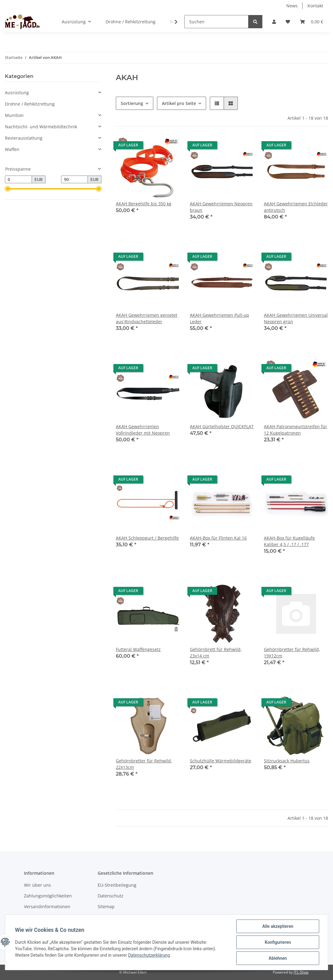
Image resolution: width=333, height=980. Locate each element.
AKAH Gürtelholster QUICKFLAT (222, 426)
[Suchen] (216, 22)
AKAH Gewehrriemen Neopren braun (221, 207)
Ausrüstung (17, 93)
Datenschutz (111, 896)
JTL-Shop (301, 972)
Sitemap (106, 906)
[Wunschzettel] (288, 22)
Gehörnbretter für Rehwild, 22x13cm (144, 764)
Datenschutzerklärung (149, 955)
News (292, 6)
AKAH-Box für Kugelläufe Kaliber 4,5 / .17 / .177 (289, 541)
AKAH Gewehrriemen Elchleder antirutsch (296, 207)
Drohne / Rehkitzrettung (30, 104)
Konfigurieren (278, 942)
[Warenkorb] (311, 22)
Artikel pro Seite (179, 103)
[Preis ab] (18, 180)
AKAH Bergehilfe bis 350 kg (144, 204)
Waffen (12, 149)
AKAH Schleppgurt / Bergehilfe (147, 538)
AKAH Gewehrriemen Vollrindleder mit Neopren (143, 430)
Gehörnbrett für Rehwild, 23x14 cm (216, 653)
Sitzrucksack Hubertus (287, 761)
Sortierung (132, 103)
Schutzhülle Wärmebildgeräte (221, 761)
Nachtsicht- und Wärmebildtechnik (41, 127)
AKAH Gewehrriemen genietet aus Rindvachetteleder (147, 318)
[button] (274, 22)
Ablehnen (278, 958)
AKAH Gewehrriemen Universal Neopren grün (296, 318)
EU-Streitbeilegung (117, 885)
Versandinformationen (47, 906)
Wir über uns (37, 885)
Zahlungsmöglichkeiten (48, 896)
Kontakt (315, 6)
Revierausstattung (24, 138)
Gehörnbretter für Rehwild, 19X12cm (292, 653)
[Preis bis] (75, 180)
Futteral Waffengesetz (138, 649)
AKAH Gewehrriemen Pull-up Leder (219, 318)
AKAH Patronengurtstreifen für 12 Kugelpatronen (296, 430)
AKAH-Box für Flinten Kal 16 (218, 538)
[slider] (7, 189)
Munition (14, 115)
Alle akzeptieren (278, 926)
